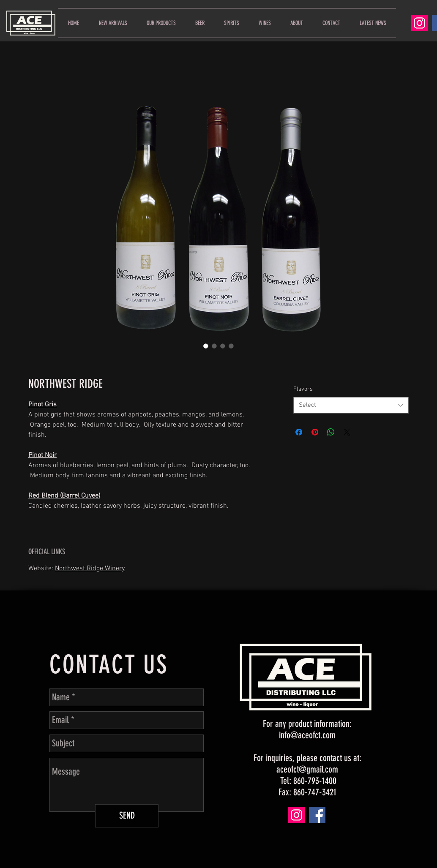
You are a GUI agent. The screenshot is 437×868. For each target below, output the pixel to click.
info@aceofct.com (307, 735)
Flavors (303, 389)
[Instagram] (419, 23)
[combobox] (351, 405)
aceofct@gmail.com (307, 769)
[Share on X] (347, 432)
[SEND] (127, 816)
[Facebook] (317, 815)
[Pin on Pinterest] (315, 432)
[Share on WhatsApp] (331, 432)
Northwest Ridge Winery (90, 569)
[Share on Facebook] (299, 432)
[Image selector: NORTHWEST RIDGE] (206, 346)
